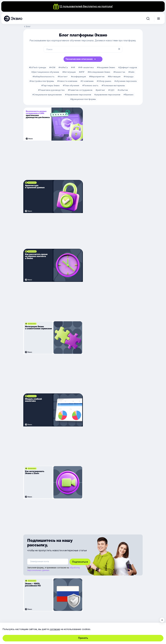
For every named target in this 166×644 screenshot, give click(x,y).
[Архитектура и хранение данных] (113, 142)
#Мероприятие (97, 77)
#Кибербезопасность (44, 77)
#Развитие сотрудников (80, 90)
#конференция (78, 77)
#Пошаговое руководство (51, 90)
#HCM (52, 67)
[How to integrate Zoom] (113, 286)
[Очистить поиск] (119, 49)
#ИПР (82, 72)
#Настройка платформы (42, 81)
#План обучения (71, 86)
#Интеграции (69, 72)
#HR (73, 67)
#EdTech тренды (38, 67)
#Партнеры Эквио (50, 86)
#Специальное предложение (47, 95)
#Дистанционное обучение (45, 72)
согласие (55, 629)
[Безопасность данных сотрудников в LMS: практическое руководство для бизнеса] (53, 142)
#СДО (111, 90)
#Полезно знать (90, 86)
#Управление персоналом (78, 95)
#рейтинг (100, 90)
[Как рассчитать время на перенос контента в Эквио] (53, 214)
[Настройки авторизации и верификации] (53, 471)
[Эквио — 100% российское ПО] (53, 401)
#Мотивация (114, 77)
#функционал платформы (83, 99)
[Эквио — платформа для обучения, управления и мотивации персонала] (13, 19)
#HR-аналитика (86, 67)
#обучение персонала (126, 81)
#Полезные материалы (113, 86)
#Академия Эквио (106, 67)
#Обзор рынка (104, 81)
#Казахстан (119, 72)
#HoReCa (63, 67)
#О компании (87, 81)
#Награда (129, 77)
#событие (123, 90)
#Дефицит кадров (128, 67)
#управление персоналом (107, 95)
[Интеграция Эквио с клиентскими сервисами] (113, 214)
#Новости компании (67, 81)
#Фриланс (129, 95)
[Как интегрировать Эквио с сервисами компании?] (113, 401)
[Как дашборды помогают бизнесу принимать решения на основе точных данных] (53, 286)
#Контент (63, 77)
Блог (28, 26)
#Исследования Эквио (99, 72)
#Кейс (131, 72)
